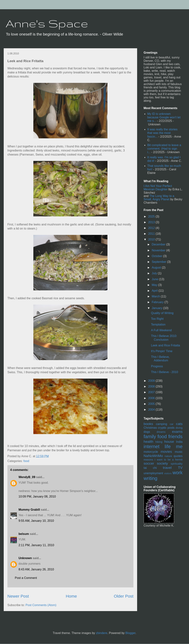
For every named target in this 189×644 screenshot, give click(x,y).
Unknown (25, 558)
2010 (152, 239)
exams (177, 432)
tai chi (150, 468)
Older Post (124, 596)
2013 (152, 222)
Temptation (158, 324)
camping (161, 424)
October (157, 256)
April (155, 291)
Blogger (130, 633)
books (148, 424)
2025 (152, 216)
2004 (152, 410)
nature (168, 456)
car (172, 424)
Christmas (150, 428)
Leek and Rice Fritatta (166, 345)
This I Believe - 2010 (165, 372)
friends (175, 436)
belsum (24, 534)
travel (167, 468)
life (168, 446)
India (179, 442)
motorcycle (151, 452)
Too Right (157, 319)
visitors (168, 473)
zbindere (102, 633)
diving (179, 428)
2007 (152, 392)
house (169, 442)
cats (179, 424)
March (156, 296)
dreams (161, 432)
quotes (178, 456)
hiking (159, 442)
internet (151, 446)
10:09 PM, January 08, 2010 (37, 497)
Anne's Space (47, 23)
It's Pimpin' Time (162, 351)
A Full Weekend (161, 330)
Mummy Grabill (29, 510)
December (159, 244)
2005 (152, 404)
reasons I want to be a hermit (163, 460)
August (157, 268)
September (159, 262)
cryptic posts (166, 428)
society (162, 463)
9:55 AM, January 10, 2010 (36, 521)
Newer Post (18, 596)
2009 (152, 381)
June (155, 279)
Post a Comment (26, 578)
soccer (149, 463)
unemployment (153, 473)
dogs (147, 432)
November (159, 250)
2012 (152, 228)
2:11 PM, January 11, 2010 (36, 545)
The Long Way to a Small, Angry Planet (159, 198)
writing (150, 478)
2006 (152, 398)
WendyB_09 (27, 477)
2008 (152, 386)
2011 (152, 234)
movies (166, 452)
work (178, 473)
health (148, 442)
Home (71, 596)
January (157, 308)
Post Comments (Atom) (41, 605)
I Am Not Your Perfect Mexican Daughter (158, 188)
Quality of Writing (162, 313)
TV (180, 468)
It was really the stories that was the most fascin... (162, 133)
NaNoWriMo (153, 456)
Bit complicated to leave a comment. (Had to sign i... (164, 149)
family (150, 436)
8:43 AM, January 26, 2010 (36, 569)
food (26, 461)
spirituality (177, 464)
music (179, 452)
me (179, 446)
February (158, 302)
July (155, 273)
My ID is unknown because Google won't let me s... (164, 117)
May (155, 285)
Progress (157, 366)
